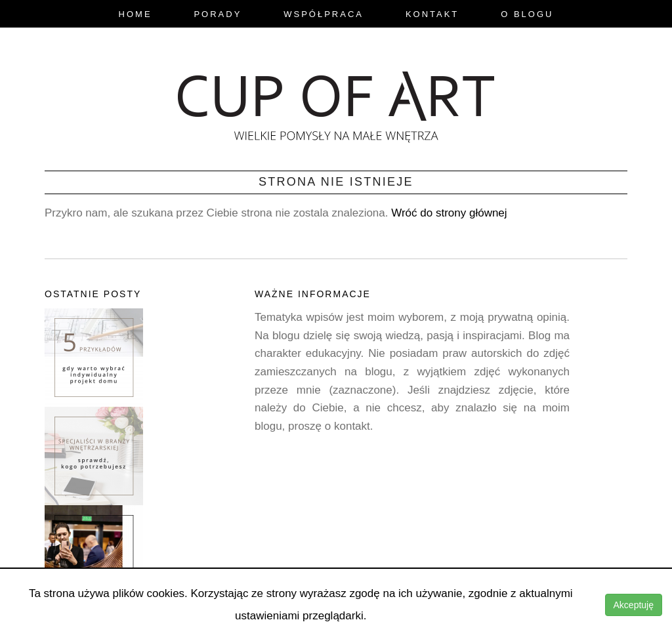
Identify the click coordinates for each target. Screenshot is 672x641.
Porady (218, 14)
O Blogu (527, 14)
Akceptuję (634, 605)
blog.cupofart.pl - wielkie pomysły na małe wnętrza (336, 103)
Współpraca (324, 14)
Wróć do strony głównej (449, 213)
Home (136, 14)
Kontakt (432, 14)
